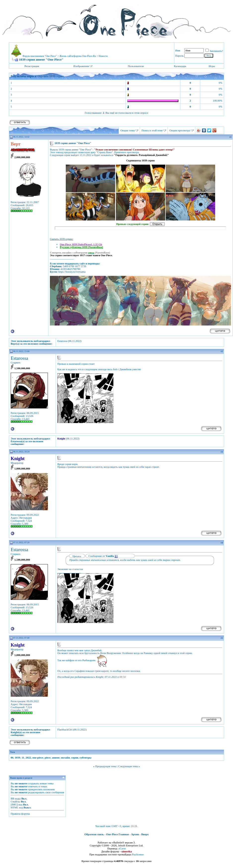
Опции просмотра (180, 130)
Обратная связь (94, 834)
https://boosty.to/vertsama (72, 272)
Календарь (180, 66)
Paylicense (138, 854)
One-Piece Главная (117, 834)
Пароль (179, 56)
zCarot (122, 848)
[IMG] (14, 804)
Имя (178, 50)
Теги (13, 752)
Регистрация (32, 66)
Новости (103, 56)
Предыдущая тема (106, 766)
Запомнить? (214, 51)
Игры (212, 66)
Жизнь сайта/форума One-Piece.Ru (78, 56)
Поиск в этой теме (152, 130)
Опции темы (128, 130)
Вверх (145, 834)
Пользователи (136, 66)
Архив (135, 834)
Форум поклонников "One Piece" (40, 56)
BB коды (16, 798)
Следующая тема (128, 766)
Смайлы (15, 801)
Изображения (81, 66)
